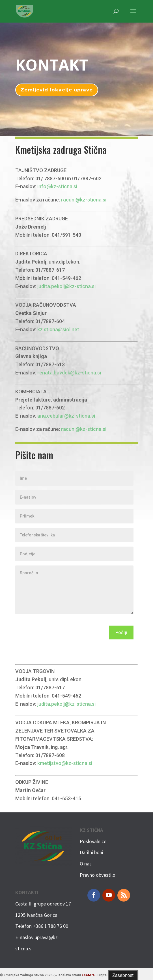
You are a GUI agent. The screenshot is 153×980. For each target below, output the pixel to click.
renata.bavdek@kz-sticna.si (69, 373)
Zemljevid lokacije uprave (57, 90)
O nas (86, 864)
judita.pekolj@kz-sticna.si (66, 286)
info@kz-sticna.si (57, 186)
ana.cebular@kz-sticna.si (66, 416)
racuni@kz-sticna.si (84, 200)
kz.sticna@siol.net (58, 329)
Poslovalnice (93, 841)
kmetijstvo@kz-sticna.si (65, 763)
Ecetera (88, 975)
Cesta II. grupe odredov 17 (43, 904)
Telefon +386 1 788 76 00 (42, 926)
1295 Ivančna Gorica (36, 915)
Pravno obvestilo (98, 875)
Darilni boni (91, 852)
